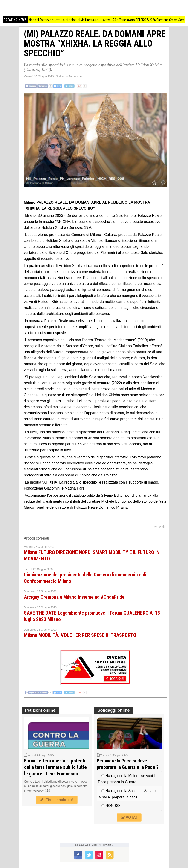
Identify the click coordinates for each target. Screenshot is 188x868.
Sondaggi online (114, 710)
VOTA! (129, 817)
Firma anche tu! (57, 800)
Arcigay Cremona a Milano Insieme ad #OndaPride (74, 597)
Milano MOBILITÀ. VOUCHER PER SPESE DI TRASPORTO (80, 635)
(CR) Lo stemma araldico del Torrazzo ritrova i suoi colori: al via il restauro (54, 20)
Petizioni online (40, 710)
